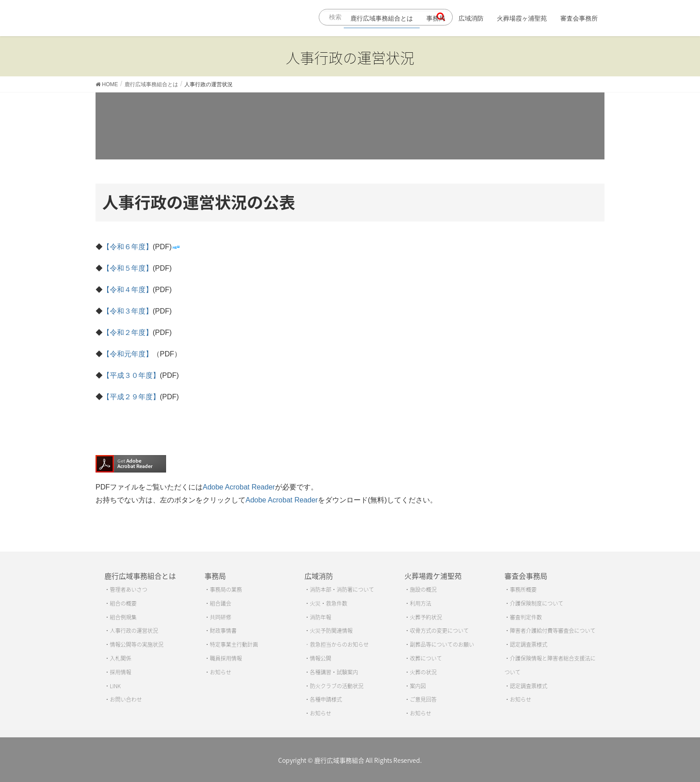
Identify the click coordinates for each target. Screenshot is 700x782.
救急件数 (337, 603)
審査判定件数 (526, 617)
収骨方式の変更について (439, 631)
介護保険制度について (537, 603)
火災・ (318, 603)
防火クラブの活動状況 (337, 686)
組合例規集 (123, 617)
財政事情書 (223, 631)
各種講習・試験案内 (334, 672)
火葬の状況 (423, 672)
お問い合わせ (126, 699)
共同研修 (221, 617)
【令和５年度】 (128, 268)
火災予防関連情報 (331, 631)
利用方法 (421, 603)
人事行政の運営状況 (134, 631)
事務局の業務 (226, 590)
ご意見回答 (423, 699)
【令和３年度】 (128, 311)
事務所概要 (523, 590)
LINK (115, 686)
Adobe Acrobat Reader (239, 487)
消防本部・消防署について (342, 590)
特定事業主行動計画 (234, 644)
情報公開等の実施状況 (137, 644)
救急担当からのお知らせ (339, 644)
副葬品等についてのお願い (442, 644)
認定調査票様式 (529, 644)
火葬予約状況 (426, 617)
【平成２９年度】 (131, 397)
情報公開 (321, 658)
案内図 (418, 686)
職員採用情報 (226, 658)
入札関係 (121, 658)
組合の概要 (123, 603)
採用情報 (121, 672)
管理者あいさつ (129, 590)
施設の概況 (423, 590)
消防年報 (321, 617)
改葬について (426, 658)
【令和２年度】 (128, 332)
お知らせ (221, 672)
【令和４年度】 (128, 290)
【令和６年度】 (128, 247)
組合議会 (221, 603)
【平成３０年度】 (131, 375)
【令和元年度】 (128, 354)
